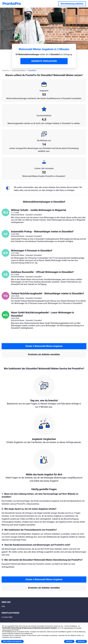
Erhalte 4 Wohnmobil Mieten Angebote (44, 346)
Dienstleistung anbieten (72, 4)
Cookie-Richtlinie (69, 628)
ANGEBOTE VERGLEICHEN (44, 61)
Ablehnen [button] (69, 641)
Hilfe (3, 606)
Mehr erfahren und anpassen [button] (12, 641)
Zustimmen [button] (81, 641)
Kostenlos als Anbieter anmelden (44, 354)
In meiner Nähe (7, 617)
